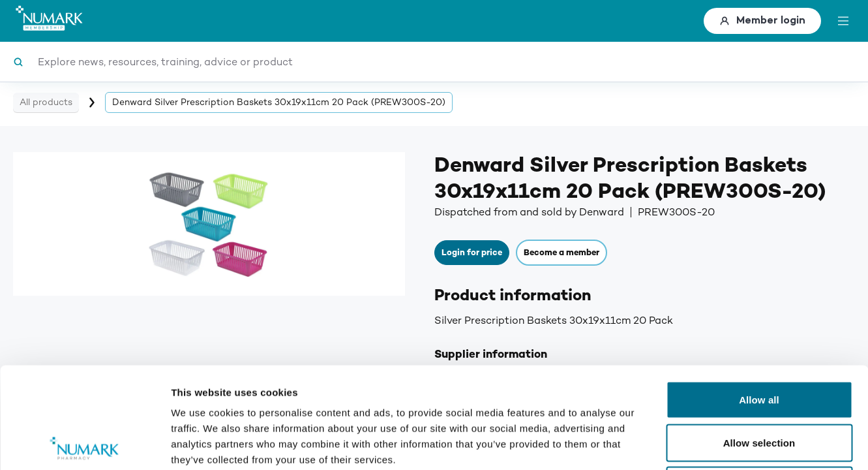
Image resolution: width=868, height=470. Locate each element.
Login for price (472, 253)
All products (46, 102)
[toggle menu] (843, 21)
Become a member (561, 253)
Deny (759, 384)
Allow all (759, 299)
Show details (684, 444)
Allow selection (759, 342)
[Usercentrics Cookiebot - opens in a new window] (84, 445)
